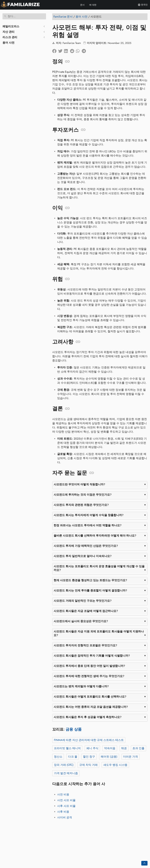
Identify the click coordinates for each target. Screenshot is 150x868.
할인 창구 (89, 757)
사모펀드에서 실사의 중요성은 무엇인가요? (81, 621)
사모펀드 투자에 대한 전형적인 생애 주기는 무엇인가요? (89, 676)
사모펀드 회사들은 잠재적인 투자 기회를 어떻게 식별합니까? (92, 656)
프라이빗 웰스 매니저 (67, 748)
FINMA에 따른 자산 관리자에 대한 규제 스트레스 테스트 (89, 740)
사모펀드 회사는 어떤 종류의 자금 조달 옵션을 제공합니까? (91, 707)
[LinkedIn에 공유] (67, 50)
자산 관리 (8, 32)
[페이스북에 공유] (55, 50)
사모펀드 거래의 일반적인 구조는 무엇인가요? (83, 601)
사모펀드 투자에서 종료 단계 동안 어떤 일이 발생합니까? (89, 666)
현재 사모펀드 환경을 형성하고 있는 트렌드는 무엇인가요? (90, 580)
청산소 (58, 757)
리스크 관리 (10, 37)
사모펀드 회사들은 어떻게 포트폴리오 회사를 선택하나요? (90, 697)
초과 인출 (138, 748)
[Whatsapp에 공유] (79, 50)
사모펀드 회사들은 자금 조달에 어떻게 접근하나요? (86, 611)
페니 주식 (92, 748)
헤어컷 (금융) (109, 757)
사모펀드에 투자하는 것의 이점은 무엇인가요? (83, 495)
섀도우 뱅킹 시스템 (115, 765)
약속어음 (110, 748)
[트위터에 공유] (61, 50)
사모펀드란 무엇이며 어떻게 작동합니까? (79, 484)
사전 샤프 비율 (66, 800)
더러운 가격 (130, 757)
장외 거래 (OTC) (64, 765)
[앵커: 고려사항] (78, 342)
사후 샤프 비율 (66, 806)
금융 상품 (74, 729)
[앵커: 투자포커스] (83, 130)
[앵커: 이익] (67, 208)
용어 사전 (8, 43)
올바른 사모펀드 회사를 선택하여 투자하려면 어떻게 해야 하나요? (95, 536)
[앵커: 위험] (67, 279)
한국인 (143, 5)
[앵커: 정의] (67, 62)
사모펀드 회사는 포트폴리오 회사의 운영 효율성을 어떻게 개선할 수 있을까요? (99, 568)
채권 (124, 748)
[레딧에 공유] (73, 50)
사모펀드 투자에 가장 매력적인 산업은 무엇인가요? (86, 546)
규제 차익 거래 (88, 765)
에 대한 (93, 5)
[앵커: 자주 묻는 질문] (92, 473)
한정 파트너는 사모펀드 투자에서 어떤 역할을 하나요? (88, 525)
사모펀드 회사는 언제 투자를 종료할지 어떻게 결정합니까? (90, 591)
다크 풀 (73, 757)
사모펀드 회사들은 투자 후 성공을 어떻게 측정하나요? (88, 717)
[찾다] (24, 16)
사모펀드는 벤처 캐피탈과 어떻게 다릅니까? (81, 686)
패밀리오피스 (11, 26)
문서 (82, 5)
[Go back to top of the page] (144, 863)
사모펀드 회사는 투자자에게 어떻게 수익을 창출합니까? (89, 515)
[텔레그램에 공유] (85, 50)
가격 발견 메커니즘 (66, 773)
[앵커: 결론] (67, 409)
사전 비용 (63, 794)
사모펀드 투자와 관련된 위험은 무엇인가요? (81, 505)
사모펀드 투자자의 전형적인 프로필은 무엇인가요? (85, 645)
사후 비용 (63, 812)
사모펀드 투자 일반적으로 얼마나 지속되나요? (83, 556)
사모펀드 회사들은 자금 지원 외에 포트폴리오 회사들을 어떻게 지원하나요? (99, 633)
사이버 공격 (65, 817)
